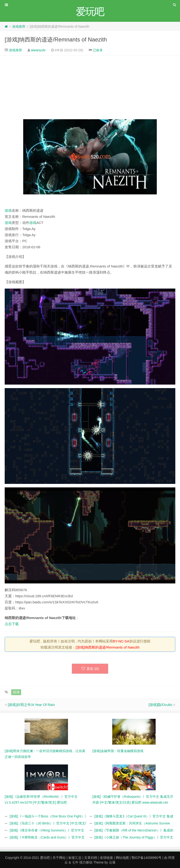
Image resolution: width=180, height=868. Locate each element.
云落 (112, 862)
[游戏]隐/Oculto (160, 705)
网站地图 (122, 858)
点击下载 (12, 624)
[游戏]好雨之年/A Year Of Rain (31, 705)
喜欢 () (90, 669)
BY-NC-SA (121, 641)
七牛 (75, 862)
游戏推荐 (19, 26)
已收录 (98, 50)
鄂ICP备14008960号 (146, 858)
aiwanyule (38, 50)
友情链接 (106, 858)
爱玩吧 (45, 858)
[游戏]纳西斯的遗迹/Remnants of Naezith (56, 39)
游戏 (8, 210)
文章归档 (91, 858)
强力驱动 (86, 862)
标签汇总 (75, 858)
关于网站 (59, 858)
